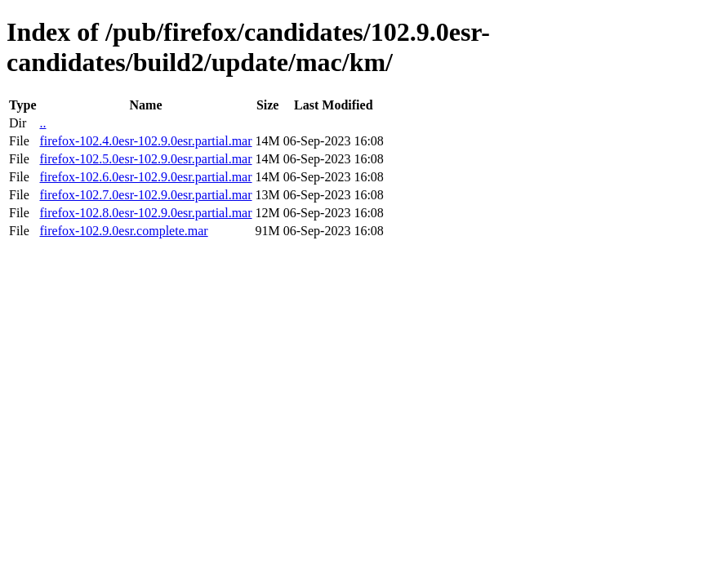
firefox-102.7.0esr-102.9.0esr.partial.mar (145, 195)
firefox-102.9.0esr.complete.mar (123, 231)
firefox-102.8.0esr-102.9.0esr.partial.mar (145, 213)
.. (42, 123)
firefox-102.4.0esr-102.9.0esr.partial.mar (145, 141)
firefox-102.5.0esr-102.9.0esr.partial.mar (145, 159)
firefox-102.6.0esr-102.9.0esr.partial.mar (145, 177)
